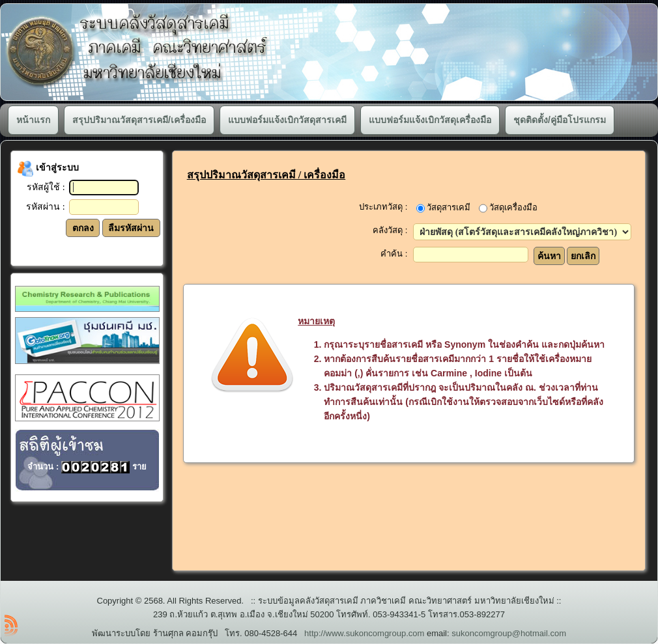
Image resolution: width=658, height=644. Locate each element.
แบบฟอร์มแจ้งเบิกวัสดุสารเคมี (287, 120)
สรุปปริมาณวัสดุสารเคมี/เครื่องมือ (139, 120)
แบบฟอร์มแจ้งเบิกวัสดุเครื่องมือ (430, 120)
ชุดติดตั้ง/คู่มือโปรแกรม (560, 120)
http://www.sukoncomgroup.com (364, 633)
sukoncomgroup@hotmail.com (509, 633)
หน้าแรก (33, 120)
